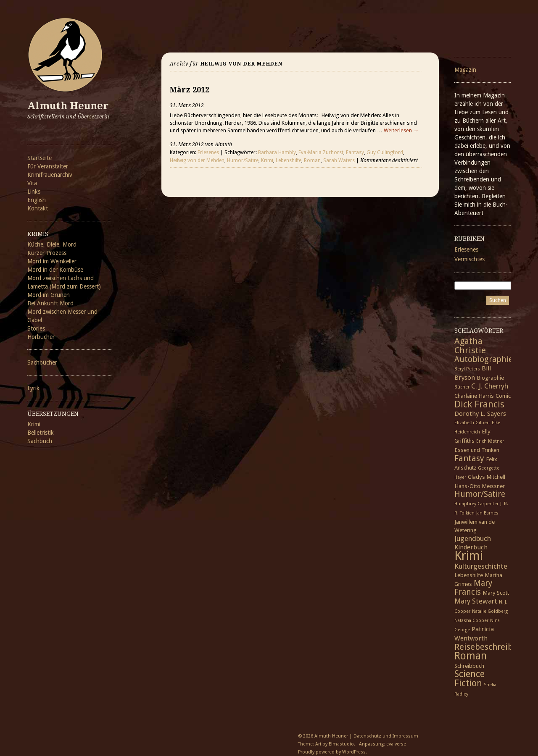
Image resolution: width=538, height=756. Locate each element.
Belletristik (41, 433)
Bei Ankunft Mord (50, 303)
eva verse (396, 744)
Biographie (490, 378)
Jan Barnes (487, 513)
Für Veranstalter (48, 166)
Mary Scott (496, 593)
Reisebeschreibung (491, 647)
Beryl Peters (467, 369)
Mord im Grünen (49, 295)
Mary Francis (473, 588)
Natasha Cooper (471, 621)
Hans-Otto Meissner (480, 486)
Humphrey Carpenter (476, 504)
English (37, 200)
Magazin (465, 70)
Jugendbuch (473, 538)
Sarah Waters (339, 160)
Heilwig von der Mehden (197, 160)
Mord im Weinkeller (52, 261)
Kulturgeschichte (481, 566)
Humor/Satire (243, 160)
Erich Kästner (490, 441)
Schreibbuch (469, 666)
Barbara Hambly (277, 152)
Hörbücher (41, 337)
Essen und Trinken (477, 450)
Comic (503, 396)
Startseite (40, 158)
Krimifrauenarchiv (50, 175)
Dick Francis (479, 404)
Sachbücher (42, 362)
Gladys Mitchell (487, 477)
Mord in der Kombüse (55, 270)
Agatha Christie (470, 346)
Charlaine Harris (474, 396)
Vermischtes (469, 259)
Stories (36, 328)
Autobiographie (484, 359)
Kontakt (38, 208)
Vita (32, 183)
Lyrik (33, 388)
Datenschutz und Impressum (386, 736)
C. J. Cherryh (490, 386)
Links (34, 192)
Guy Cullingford (385, 152)
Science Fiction (469, 679)
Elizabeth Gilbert (472, 423)
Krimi (34, 424)
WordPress (354, 752)
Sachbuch (40, 441)
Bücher (462, 387)
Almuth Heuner (68, 106)
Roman (312, 160)
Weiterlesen (401, 130)
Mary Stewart (476, 601)
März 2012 (190, 90)
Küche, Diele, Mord (52, 244)
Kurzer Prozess (47, 253)
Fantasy (355, 152)
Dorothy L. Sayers (480, 414)
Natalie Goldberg (490, 611)
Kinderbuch (471, 547)
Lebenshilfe (289, 160)
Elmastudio (341, 744)
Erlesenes (208, 152)
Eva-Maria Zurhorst (321, 152)
